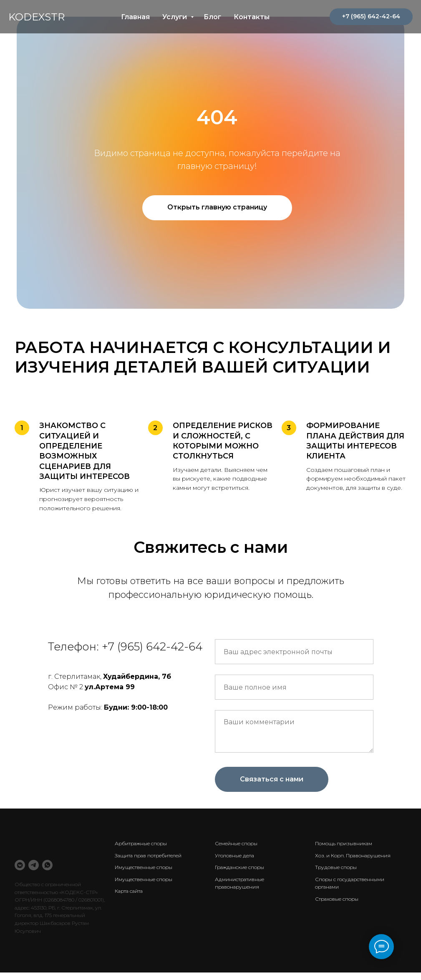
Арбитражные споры (141, 843)
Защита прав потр (137, 855)
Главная (135, 17)
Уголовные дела (234, 855)
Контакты (252, 17)
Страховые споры (337, 899)
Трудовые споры (336, 867)
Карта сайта (129, 891)
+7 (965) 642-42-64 (152, 647)
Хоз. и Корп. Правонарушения (353, 855)
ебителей (170, 855)
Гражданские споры (239, 867)
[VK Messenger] (20, 865)
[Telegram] (34, 865)
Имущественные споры (144, 867)
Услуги (175, 17)
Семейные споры (236, 843)
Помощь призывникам (344, 843)
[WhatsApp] (47, 865)
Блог (212, 17)
